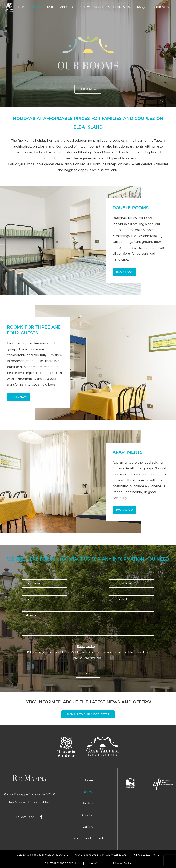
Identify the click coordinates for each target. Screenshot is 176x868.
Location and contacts (111, 7)
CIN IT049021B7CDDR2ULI (61, 863)
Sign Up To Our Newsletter (88, 714)
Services (51, 7)
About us (67, 7)
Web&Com (95, 863)
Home (23, 7)
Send (88, 673)
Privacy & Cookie (122, 863)
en (141, 7)
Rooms (35, 7)
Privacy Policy (86, 646)
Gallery (84, 7)
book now (161, 7)
